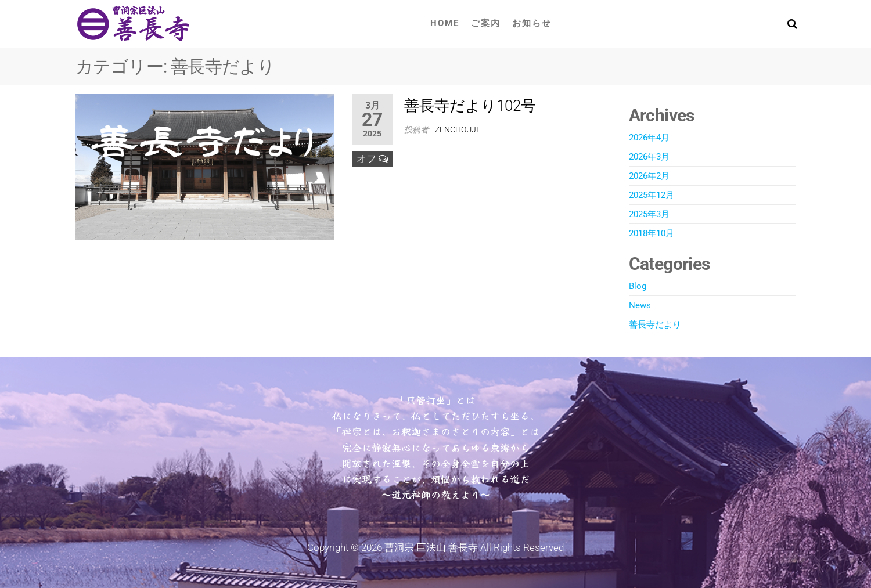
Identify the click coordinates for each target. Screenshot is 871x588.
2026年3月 (649, 157)
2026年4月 (649, 138)
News (640, 305)
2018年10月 (652, 233)
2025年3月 (649, 214)
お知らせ (532, 23)
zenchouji (457, 129)
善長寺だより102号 (470, 106)
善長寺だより (655, 324)
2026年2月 (649, 176)
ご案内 (486, 23)
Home (445, 23)
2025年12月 (652, 195)
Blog (638, 286)
